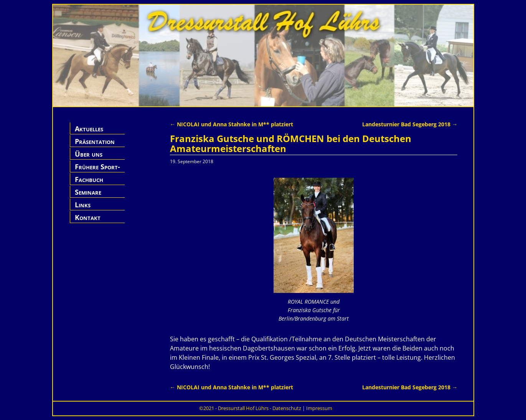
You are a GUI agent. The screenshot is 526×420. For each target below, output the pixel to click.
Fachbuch (89, 179)
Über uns (89, 154)
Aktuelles (89, 129)
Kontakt (88, 217)
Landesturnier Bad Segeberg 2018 (410, 124)
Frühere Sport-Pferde (97, 171)
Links (83, 205)
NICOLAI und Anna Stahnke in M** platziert (232, 124)
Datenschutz (287, 408)
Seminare (88, 192)
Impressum (319, 408)
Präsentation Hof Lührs (95, 146)
